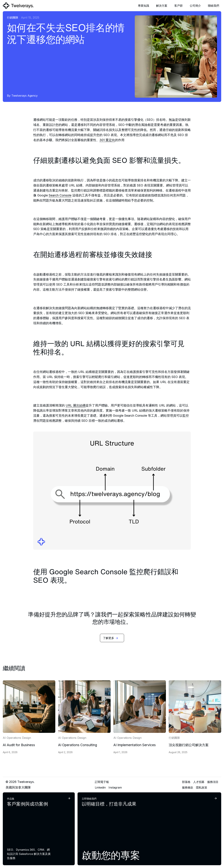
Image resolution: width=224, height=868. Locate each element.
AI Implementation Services (135, 745)
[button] (143, 6)
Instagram (115, 787)
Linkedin (100, 787)
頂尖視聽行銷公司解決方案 (189, 745)
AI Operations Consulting (78, 745)
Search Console (60, 195)
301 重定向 (107, 140)
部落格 (186, 782)
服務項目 (213, 782)
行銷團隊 (13, 18)
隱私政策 (202, 787)
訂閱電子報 (102, 782)
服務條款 (188, 787)
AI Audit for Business (19, 745)
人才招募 (199, 782)
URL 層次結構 (76, 405)
